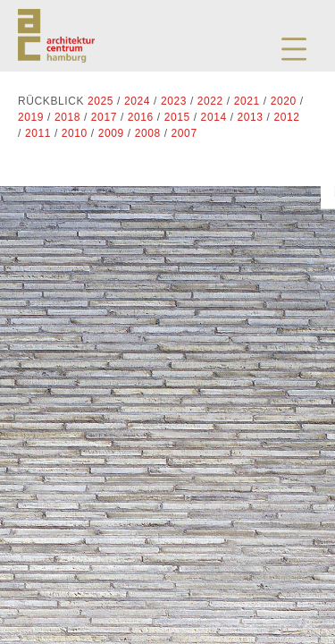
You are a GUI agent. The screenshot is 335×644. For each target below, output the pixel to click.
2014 (214, 117)
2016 (141, 117)
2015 (177, 117)
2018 (67, 117)
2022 (210, 101)
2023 (174, 101)
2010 (75, 133)
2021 (247, 101)
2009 (111, 133)
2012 (286, 117)
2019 (31, 117)
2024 (137, 101)
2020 (284, 101)
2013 (251, 117)
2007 (184, 133)
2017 (104, 117)
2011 (38, 133)
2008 (148, 133)
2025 (100, 101)
